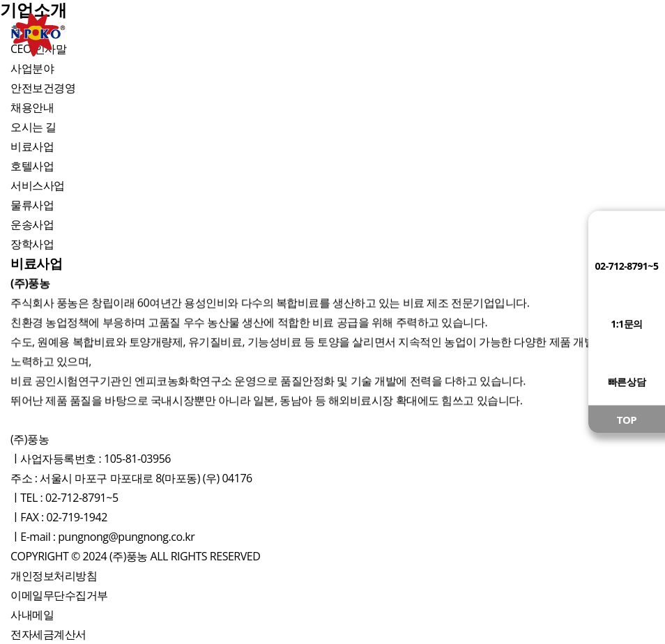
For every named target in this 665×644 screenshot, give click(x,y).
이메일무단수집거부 (59, 595)
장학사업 (32, 244)
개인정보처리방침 (54, 576)
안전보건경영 (43, 88)
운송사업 (32, 224)
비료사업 (32, 146)
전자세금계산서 (48, 634)
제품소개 (211, 34)
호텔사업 (32, 166)
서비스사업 (38, 185)
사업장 (333, 34)
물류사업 (32, 205)
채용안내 (32, 107)
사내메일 (32, 615)
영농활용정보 (454, 34)
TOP (627, 420)
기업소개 (89, 34)
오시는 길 (33, 127)
